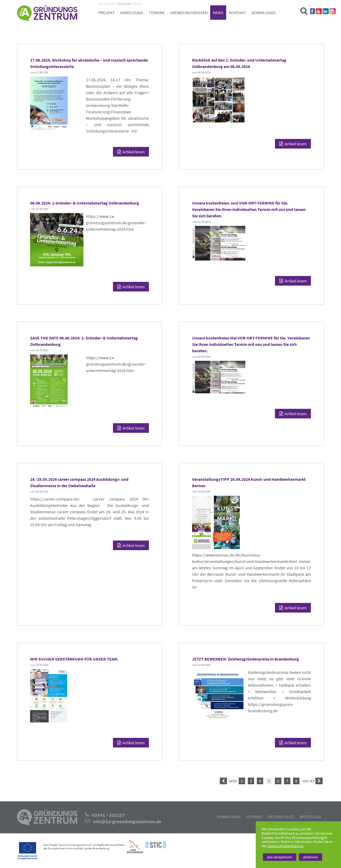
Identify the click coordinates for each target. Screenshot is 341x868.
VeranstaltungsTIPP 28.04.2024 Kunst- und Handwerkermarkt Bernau (249, 482)
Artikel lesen (131, 152)
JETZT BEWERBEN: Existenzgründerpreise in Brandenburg (245, 659)
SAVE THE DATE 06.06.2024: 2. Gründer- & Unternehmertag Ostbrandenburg (84, 341)
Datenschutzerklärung (285, 846)
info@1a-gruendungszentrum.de (127, 822)
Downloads (264, 13)
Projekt (107, 13)
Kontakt (238, 13)
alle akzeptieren (280, 857)
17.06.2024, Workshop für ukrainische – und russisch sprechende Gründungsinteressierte (89, 63)
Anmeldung (132, 13)
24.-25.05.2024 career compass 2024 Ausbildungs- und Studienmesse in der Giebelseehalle (79, 482)
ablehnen (310, 857)
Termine (157, 13)
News (218, 13)
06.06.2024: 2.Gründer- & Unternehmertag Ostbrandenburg (85, 203)
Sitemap (254, 817)
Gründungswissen (189, 13)
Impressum (310, 817)
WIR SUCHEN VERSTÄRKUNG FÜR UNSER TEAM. (74, 659)
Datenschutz (281, 817)
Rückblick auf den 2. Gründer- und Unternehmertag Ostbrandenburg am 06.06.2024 (239, 63)
